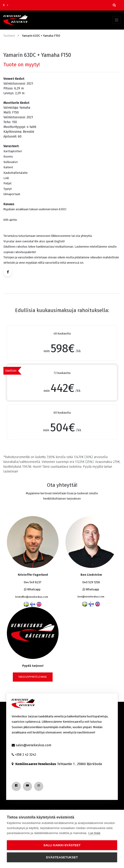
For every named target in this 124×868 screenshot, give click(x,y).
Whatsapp (32, 589)
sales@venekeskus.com (34, 745)
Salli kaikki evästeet (62, 845)
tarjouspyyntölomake (33, 677)
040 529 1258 (91, 582)
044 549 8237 (33, 582)
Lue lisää (94, 833)
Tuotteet (9, 36)
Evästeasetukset (62, 857)
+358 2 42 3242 (26, 755)
